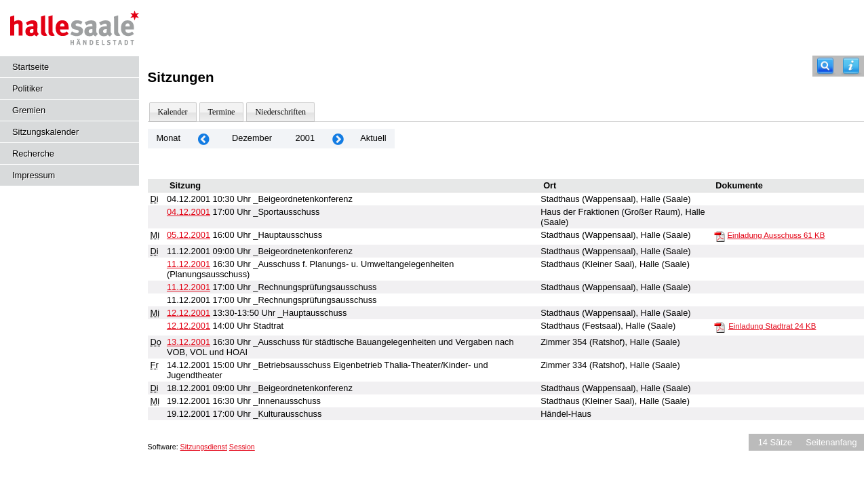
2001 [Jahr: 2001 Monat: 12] (305, 138)
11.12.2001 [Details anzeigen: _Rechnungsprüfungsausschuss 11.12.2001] (189, 287)
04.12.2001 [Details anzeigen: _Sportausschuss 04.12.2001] (189, 212)
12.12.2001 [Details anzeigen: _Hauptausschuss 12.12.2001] (189, 313)
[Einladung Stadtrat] (719, 327)
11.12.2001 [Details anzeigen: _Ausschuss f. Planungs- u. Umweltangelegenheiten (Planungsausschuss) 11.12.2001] (189, 264)
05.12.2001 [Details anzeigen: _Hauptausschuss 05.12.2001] (189, 235)
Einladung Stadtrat (772, 326)
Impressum (34, 175)
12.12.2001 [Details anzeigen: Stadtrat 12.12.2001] (189, 326)
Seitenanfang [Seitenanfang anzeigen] (831, 442)
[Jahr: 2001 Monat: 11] (203, 139)
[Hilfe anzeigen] (851, 66)
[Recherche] (825, 66)
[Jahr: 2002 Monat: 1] (338, 139)
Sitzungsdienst (204, 447)
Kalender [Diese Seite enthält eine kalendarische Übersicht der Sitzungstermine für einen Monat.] (173, 112)
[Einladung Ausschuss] (719, 236)
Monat (168, 138)
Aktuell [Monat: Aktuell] (373, 138)
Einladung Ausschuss (776, 235)
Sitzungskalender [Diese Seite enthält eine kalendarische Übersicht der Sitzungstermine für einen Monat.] (45, 132)
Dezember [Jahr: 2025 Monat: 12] (252, 138)
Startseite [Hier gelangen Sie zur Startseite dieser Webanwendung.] (31, 67)
